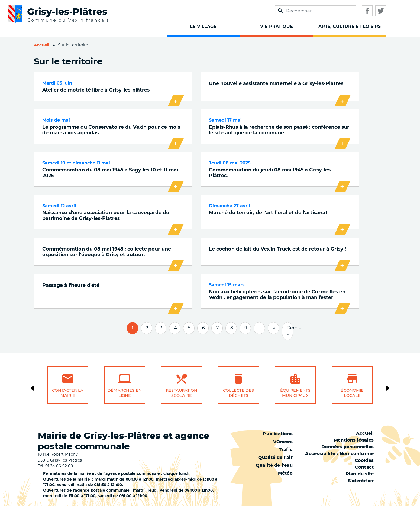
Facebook (367, 11)
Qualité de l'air (275, 457)
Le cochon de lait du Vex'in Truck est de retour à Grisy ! (277, 249)
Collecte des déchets (239, 393)
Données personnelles (348, 447)
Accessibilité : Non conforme (340, 454)
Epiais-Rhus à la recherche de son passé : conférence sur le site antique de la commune (279, 130)
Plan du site (360, 474)
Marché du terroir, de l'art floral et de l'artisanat (268, 213)
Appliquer (280, 11)
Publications (278, 434)
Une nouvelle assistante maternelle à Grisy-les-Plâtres (276, 83)
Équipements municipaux (295, 393)
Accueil (41, 45)
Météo (285, 473)
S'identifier (361, 481)
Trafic (286, 450)
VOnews (283, 442)
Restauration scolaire (182, 393)
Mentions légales (354, 440)
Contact (364, 467)
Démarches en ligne (125, 393)
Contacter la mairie (68, 393)
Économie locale (352, 393)
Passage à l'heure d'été (71, 285)
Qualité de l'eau (274, 465)
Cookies (364, 460)
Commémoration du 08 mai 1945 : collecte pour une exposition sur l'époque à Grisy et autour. (107, 252)
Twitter (381, 11)
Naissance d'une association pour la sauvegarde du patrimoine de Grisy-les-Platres (106, 215)
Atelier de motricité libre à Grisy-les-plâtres (96, 90)
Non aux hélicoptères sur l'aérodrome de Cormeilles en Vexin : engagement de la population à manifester (277, 294)
